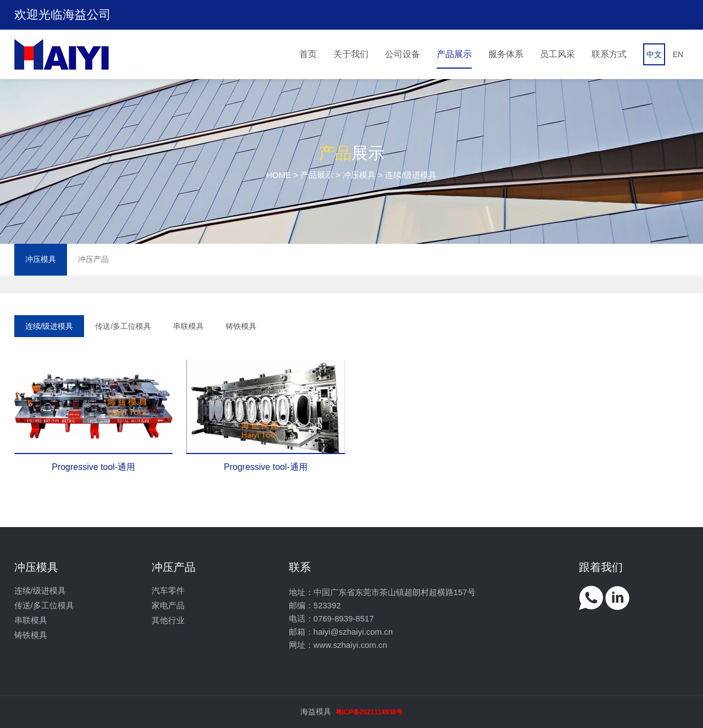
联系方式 (609, 54)
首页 (308, 54)
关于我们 (351, 54)
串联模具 (188, 326)
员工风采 (557, 54)
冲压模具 (359, 175)
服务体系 (506, 54)
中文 (654, 54)
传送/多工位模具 (123, 326)
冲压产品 (93, 259)
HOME (279, 175)
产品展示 (454, 54)
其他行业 (168, 620)
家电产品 (168, 605)
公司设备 (403, 54)
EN (678, 54)
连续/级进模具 (49, 326)
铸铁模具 (241, 326)
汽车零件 (168, 590)
